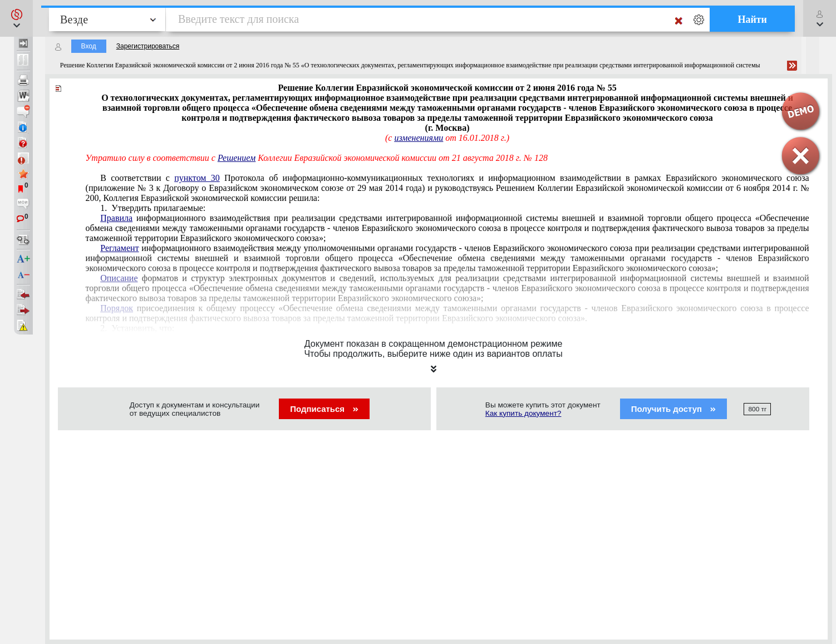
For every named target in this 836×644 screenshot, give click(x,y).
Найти (752, 19)
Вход (89, 46)
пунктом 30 (197, 178)
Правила (116, 218)
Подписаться (324, 409)
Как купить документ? (523, 413)
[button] (16, 18)
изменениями (419, 138)
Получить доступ (674, 409)
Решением (237, 158)
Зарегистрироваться (148, 46)
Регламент (119, 248)
